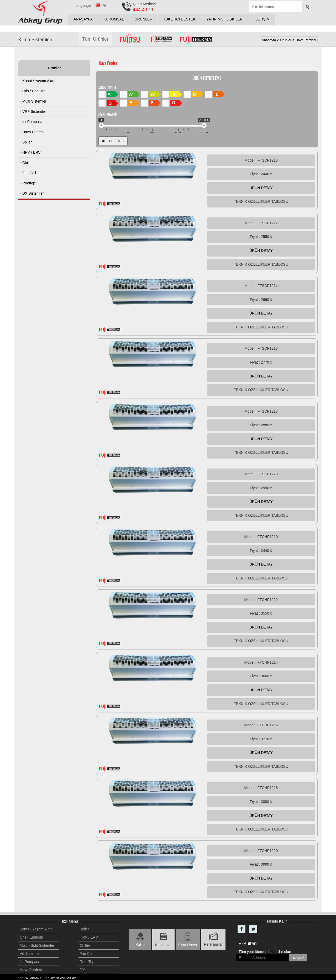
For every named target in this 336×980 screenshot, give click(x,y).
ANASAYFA (83, 19)
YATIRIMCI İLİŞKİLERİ (225, 19)
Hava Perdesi (306, 40)
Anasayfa (269, 40)
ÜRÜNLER (144, 19)
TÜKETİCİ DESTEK (179, 19)
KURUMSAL (114, 19)
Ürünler (286, 40)
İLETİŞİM (262, 19)
